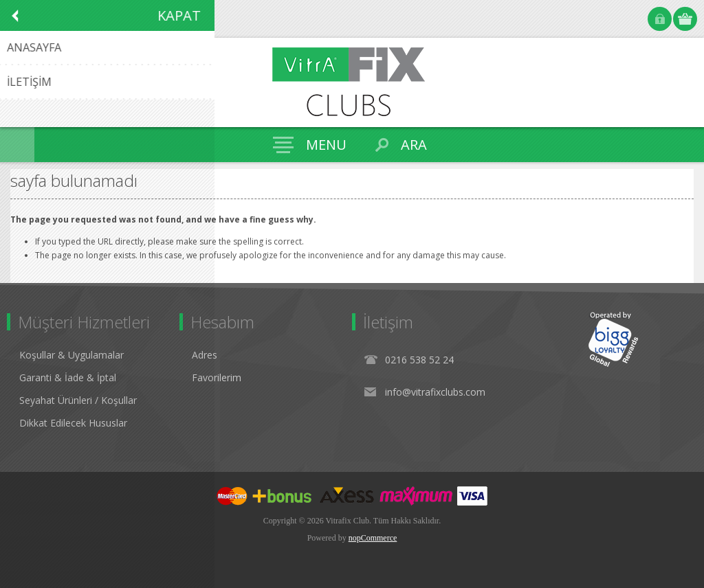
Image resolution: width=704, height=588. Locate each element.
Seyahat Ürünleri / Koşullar (78, 400)
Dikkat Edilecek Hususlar (73, 423)
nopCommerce (373, 538)
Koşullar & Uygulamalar (71, 355)
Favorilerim (217, 377)
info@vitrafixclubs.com (435, 392)
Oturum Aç (660, 19)
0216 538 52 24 (419, 360)
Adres (205, 355)
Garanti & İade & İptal (68, 377)
